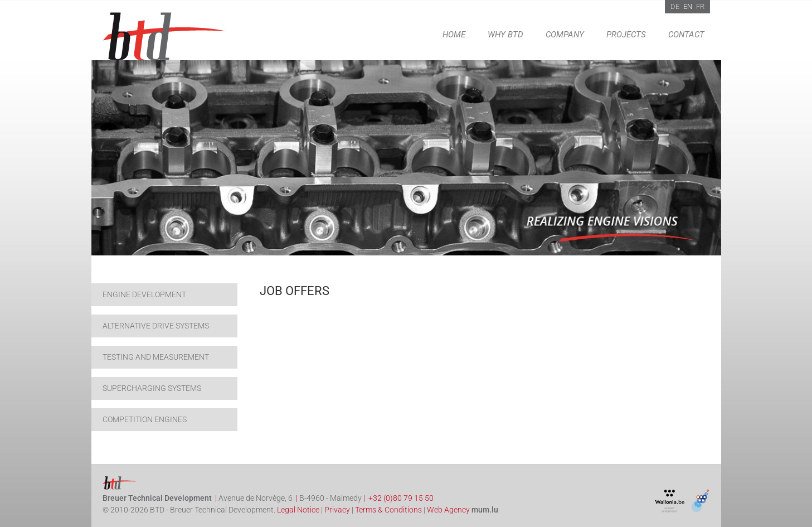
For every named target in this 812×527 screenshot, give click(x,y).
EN (688, 6)
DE (675, 6)
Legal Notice (298, 510)
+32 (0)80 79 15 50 (401, 498)
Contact (686, 35)
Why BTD (505, 35)
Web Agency (448, 510)
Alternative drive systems (156, 326)
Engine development (144, 294)
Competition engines (145, 419)
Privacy (337, 510)
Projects (626, 35)
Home (454, 35)
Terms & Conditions (388, 510)
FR (700, 6)
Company (565, 35)
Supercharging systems (152, 388)
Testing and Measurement (156, 357)
